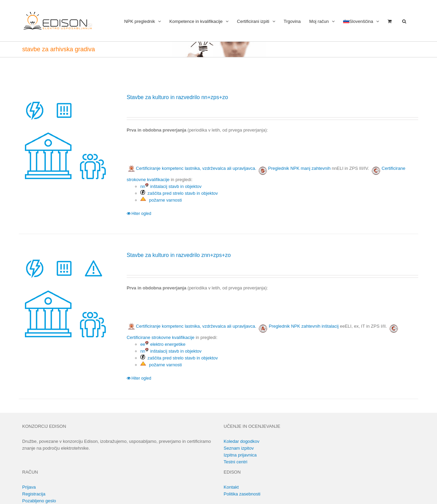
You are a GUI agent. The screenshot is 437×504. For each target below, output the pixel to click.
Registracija (34, 494)
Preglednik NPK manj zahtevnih (299, 168)
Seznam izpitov (239, 448)
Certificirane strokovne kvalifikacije (161, 337)
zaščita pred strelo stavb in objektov (179, 193)
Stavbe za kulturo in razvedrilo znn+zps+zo (179, 255)
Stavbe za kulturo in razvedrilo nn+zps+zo (177, 97)
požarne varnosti (161, 200)
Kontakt (231, 487)
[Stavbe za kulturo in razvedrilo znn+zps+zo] (65, 297)
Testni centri (235, 462)
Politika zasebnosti (242, 494)
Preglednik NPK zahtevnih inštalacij (304, 326)
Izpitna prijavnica (240, 455)
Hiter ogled (141, 214)
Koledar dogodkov (242, 441)
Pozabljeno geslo (39, 501)
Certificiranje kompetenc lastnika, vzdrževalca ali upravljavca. (192, 168)
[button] (404, 21)
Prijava (29, 487)
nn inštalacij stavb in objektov (171, 186)
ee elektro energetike (163, 344)
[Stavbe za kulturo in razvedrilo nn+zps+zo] (65, 139)
